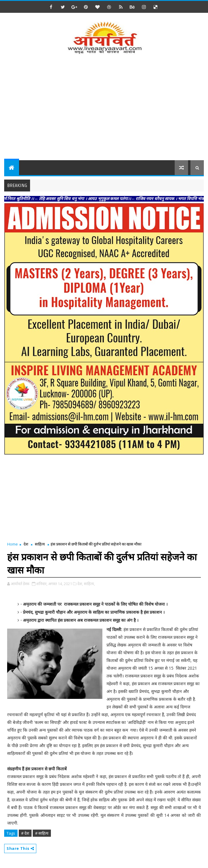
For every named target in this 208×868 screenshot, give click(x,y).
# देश (25, 833)
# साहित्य (42, 833)
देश (26, 544)
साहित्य (40, 544)
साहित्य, (89, 584)
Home (12, 544)
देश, (80, 584)
